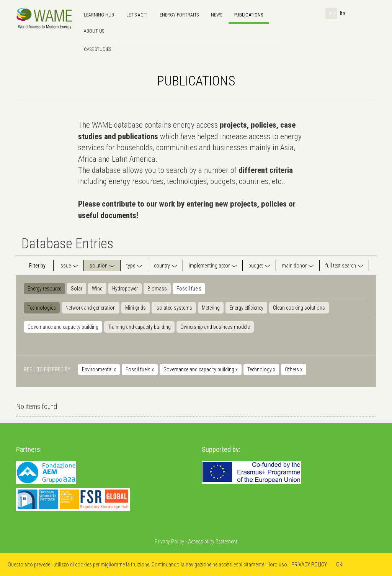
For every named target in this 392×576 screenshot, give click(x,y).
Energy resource (44, 289)
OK (339, 565)
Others (294, 369)
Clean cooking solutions (299, 308)
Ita (343, 13)
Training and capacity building (139, 327)
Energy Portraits (179, 15)
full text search (341, 266)
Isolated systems (174, 308)
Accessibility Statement (213, 542)
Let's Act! (137, 15)
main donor (294, 266)
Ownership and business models (215, 327)
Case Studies (97, 49)
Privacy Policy (169, 542)
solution (99, 266)
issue (65, 266)
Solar (77, 289)
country (162, 266)
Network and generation (91, 308)
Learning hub (99, 15)
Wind (97, 289)
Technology (261, 369)
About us (94, 31)
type (131, 266)
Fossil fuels (189, 289)
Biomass (157, 289)
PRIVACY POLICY (309, 565)
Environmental (99, 369)
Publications (249, 15)
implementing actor (209, 266)
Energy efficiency (246, 308)
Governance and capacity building (63, 327)
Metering (211, 308)
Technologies (42, 308)
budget (256, 266)
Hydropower (125, 289)
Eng (331, 13)
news (216, 15)
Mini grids (136, 308)
